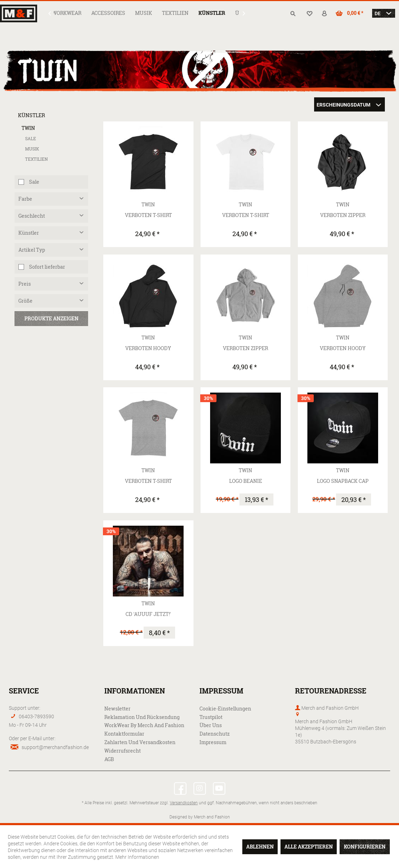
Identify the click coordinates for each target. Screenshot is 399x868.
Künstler (31, 115)
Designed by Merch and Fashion (200, 817)
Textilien (36, 159)
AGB (109, 759)
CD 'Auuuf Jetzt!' (148, 614)
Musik (32, 149)
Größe (25, 301)
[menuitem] (67, 13)
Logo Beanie (246, 481)
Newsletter (117, 709)
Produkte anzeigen (51, 318)
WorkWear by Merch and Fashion (144, 725)
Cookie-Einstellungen (225, 709)
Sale (31, 139)
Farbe (25, 199)
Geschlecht (32, 216)
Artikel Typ (32, 250)
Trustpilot (211, 717)
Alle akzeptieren (309, 847)
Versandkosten (184, 803)
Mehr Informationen (137, 857)
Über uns (211, 725)
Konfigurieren (365, 847)
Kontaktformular (124, 734)
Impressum (213, 742)
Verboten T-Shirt (148, 215)
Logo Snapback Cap (343, 481)
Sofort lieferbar (47, 267)
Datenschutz (215, 734)
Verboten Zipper (343, 215)
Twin (28, 128)
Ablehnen (260, 847)
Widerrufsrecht (123, 751)
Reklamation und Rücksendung (142, 717)
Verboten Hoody (148, 348)
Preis (25, 284)
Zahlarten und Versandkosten (140, 742)
